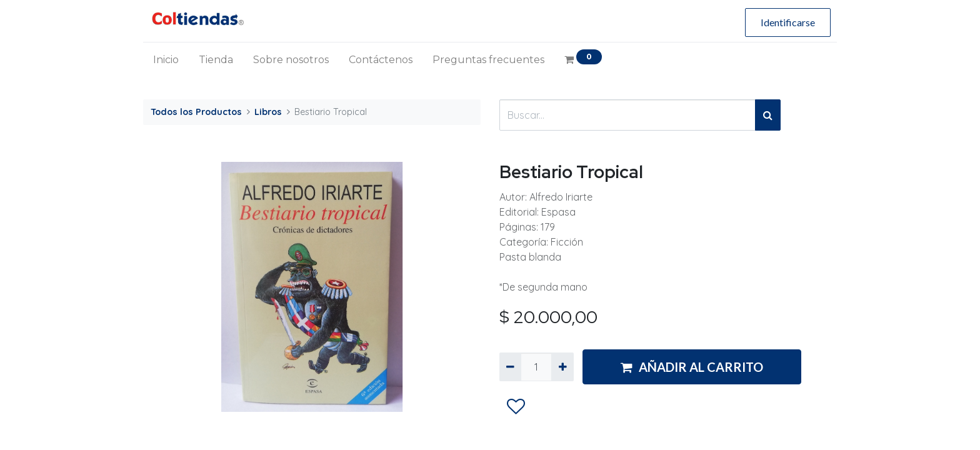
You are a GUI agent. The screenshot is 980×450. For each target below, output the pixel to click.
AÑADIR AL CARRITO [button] (692, 367)
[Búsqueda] (768, 115)
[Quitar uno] (510, 367)
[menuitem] (166, 60)
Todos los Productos (196, 112)
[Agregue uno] (562, 367)
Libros (268, 112)
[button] (516, 407)
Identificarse (788, 22)
